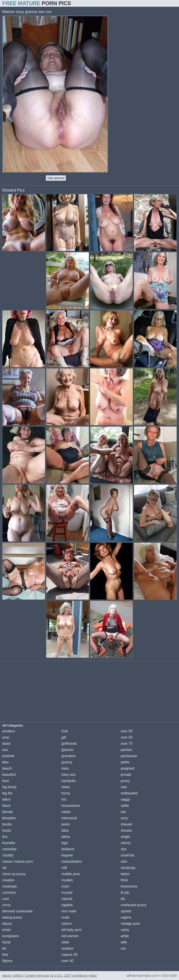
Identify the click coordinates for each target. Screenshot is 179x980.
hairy (65, 768)
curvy (6, 905)
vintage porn (130, 924)
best (6, 781)
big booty (9, 787)
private (126, 775)
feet (5, 955)
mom (65, 886)
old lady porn (72, 930)
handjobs (69, 781)
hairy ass (68, 775)
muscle (67, 893)
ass (5, 750)
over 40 (67, 961)
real (124, 787)
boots (7, 830)
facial (6, 942)
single (125, 837)
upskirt (126, 911)
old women (70, 936)
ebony (7, 924)
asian (6, 744)
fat (4, 948)
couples (8, 880)
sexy (124, 818)
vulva (125, 930)
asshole (8, 756)
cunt (6, 899)
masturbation (72, 861)
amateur (9, 731)
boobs (7, 824)
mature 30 (69, 955)
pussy (125, 781)
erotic (7, 930)
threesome (129, 886)
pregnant (128, 768)
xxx (123, 948)
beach (7, 768)
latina (66, 837)
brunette (9, 843)
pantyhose (129, 756)
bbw (5, 762)
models (67, 880)
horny (66, 793)
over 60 (127, 737)
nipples (67, 905)
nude (65, 917)
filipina (7, 961)
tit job (125, 893)
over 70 (127, 744)
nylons (66, 924)
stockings (128, 868)
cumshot (9, 893)
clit (4, 868)
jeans (66, 824)
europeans (11, 936)
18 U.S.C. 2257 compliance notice (73, 976)
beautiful (9, 775)
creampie (10, 886)
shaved (126, 824)
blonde (8, 812)
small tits (128, 855)
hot (64, 799)
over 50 (127, 731)
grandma (68, 756)
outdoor (67, 948)
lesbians (68, 849)
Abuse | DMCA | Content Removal (26, 976)
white (125, 936)
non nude (69, 911)
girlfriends (69, 744)
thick (124, 880)
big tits (7, 793)
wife (124, 942)
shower (126, 830)
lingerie (67, 855)
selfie (125, 806)
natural (67, 899)
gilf (64, 737)
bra (5, 837)
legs (65, 843)
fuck (65, 731)
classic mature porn (18, 861)
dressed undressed (17, 911)
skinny (126, 843)
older (65, 942)
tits (123, 899)
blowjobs (9, 818)
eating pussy (12, 917)
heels (66, 787)
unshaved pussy (134, 905)
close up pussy (14, 874)
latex (65, 830)
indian (66, 812)
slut (124, 849)
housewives (71, 806)
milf (64, 868)
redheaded (129, 793)
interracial (69, 818)
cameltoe (9, 849)
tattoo (125, 874)
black (6, 806)
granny (67, 762)
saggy (125, 799)
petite (125, 762)
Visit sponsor (56, 178)
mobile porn (71, 874)
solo (124, 861)
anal (6, 737)
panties (126, 750)
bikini (6, 799)
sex (124, 812)
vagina (126, 917)
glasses (67, 750)
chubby (8, 855)
